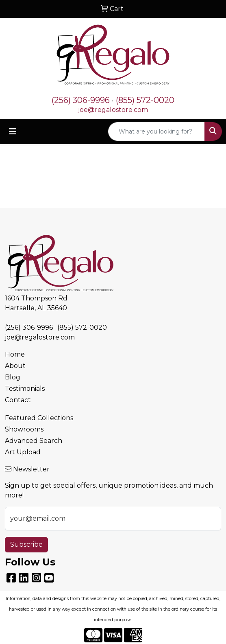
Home (15, 354)
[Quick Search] (156, 131)
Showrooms (24, 429)
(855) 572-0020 (145, 100)
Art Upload (23, 452)
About (15, 366)
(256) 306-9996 (81, 100)
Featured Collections (39, 418)
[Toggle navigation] (13, 131)
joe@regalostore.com (113, 110)
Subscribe (26, 544)
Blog (13, 377)
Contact (18, 400)
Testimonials (25, 389)
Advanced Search (34, 441)
